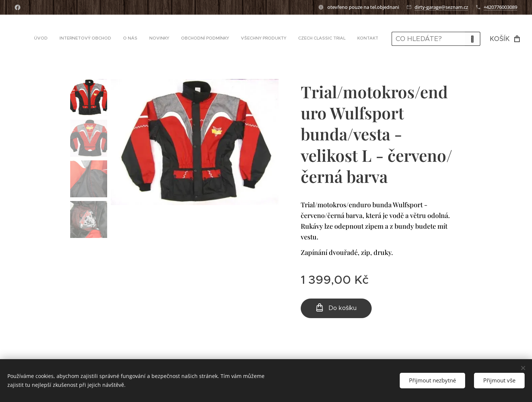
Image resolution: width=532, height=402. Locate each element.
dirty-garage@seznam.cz (441, 7)
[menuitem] (291, 39)
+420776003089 (500, 7)
